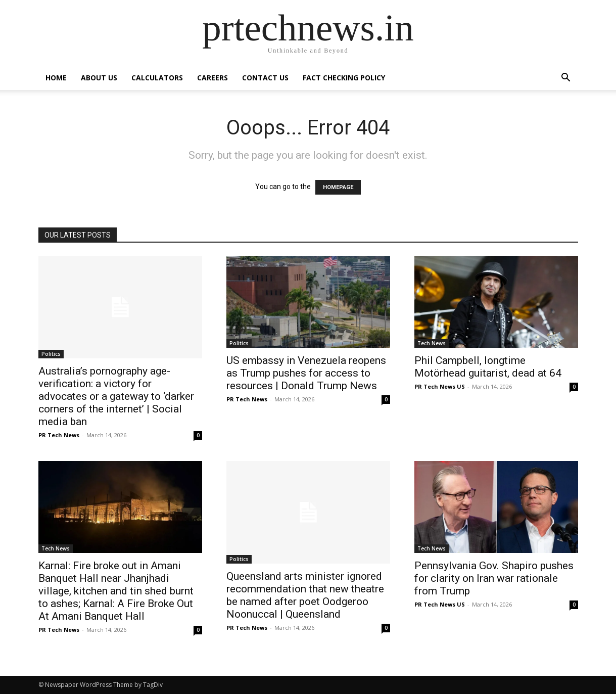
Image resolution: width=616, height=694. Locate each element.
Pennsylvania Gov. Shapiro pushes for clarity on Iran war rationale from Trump (494, 578)
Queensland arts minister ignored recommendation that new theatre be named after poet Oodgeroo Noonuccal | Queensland (305, 595)
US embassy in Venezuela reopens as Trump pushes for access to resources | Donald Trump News (306, 373)
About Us (99, 78)
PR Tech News (59, 435)
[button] (566, 79)
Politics (51, 354)
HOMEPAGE (338, 187)
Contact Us (265, 78)
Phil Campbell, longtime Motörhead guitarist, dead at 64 (488, 367)
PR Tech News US (440, 386)
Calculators (157, 78)
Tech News (432, 343)
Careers (212, 78)
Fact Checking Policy (344, 78)
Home (56, 78)
